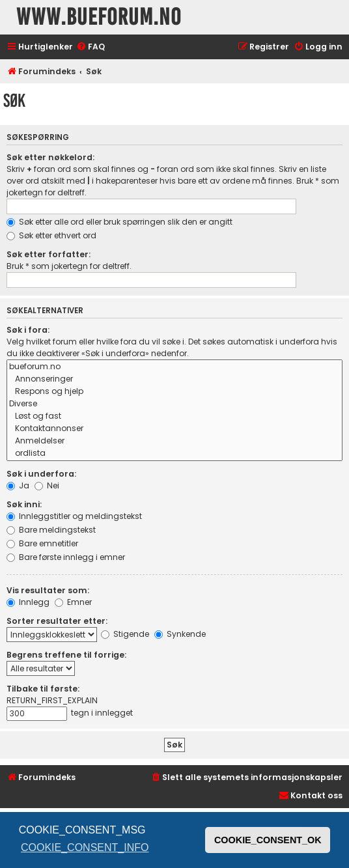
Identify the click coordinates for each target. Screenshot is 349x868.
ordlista (174, 454)
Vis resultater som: (48, 590)
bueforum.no (174, 367)
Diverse (174, 404)
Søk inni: (24, 504)
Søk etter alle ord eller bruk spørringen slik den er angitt (119, 222)
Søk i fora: (28, 330)
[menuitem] (91, 47)
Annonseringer (174, 379)
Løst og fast (174, 416)
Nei (47, 485)
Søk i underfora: (41, 474)
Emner (73, 602)
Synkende (180, 634)
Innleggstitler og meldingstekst (74, 516)
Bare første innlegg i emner (66, 557)
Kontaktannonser (174, 429)
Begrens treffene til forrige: (66, 655)
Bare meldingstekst (51, 530)
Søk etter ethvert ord (51, 235)
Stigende (125, 634)
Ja (18, 485)
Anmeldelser (174, 441)
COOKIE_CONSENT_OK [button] (268, 840)
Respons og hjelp (174, 392)
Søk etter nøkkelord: (50, 157)
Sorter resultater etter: (57, 621)
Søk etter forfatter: (49, 254)
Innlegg (28, 602)
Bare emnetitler (42, 543)
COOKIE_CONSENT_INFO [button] (85, 847)
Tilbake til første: (43, 689)
